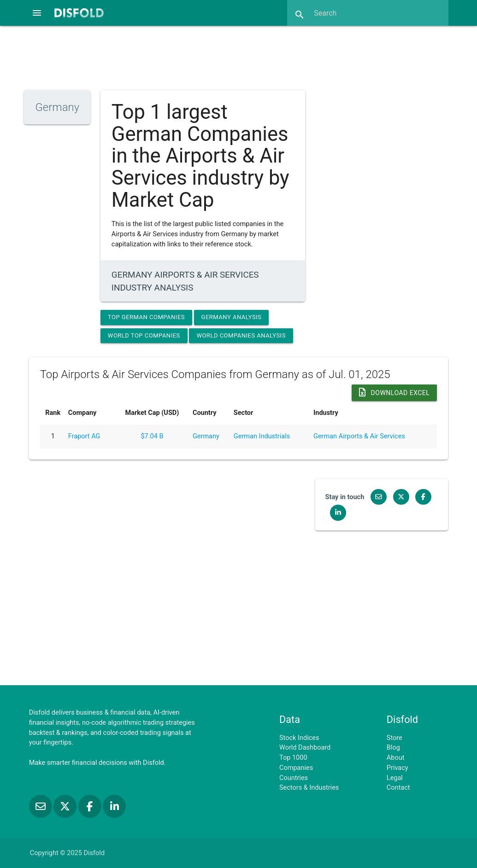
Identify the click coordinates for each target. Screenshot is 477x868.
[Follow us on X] (400, 497)
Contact (398, 788)
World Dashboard (305, 748)
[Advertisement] (239, 57)
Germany (206, 436)
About (396, 758)
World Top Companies (144, 335)
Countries (294, 778)
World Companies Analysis (241, 335)
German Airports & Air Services (359, 436)
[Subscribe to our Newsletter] (377, 497)
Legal (395, 778)
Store (395, 738)
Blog (393, 748)
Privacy (397, 768)
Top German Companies (146, 317)
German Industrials (262, 436)
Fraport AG (84, 436)
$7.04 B (152, 436)
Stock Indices (299, 738)
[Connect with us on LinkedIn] (336, 513)
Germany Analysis (232, 317)
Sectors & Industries (309, 788)
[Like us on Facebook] (421, 497)
